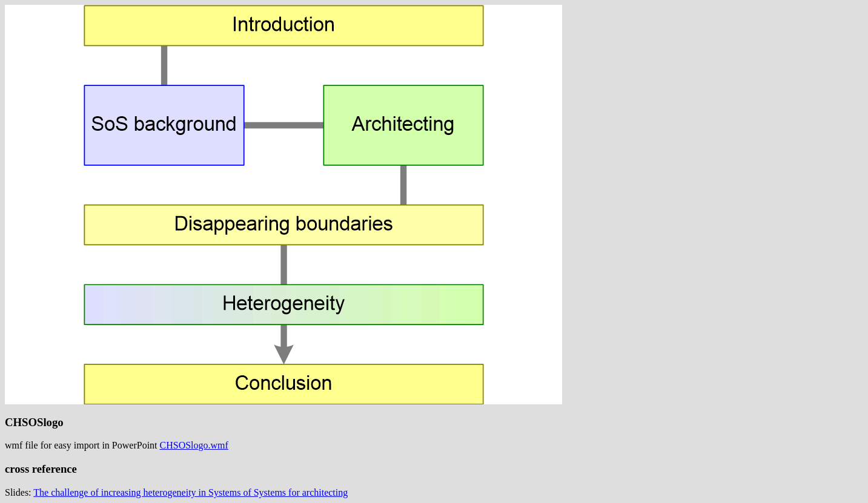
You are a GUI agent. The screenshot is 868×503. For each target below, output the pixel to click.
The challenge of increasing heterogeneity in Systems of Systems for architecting (190, 492)
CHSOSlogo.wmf (194, 445)
